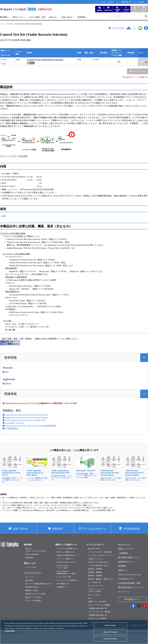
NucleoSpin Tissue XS (14, 423)
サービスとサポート (95, 545)
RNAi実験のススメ (63, 584)
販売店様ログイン (132, 599)
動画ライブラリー (126, 549)
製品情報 (4, 17)
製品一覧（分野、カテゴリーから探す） (36, 550)
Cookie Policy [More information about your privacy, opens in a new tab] (10, 633)
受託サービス (18, 17)
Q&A (90, 598)
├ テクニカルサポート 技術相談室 (100, 552)
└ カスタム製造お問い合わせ (98, 566)
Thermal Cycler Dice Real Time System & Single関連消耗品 (31, 426)
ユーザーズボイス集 (64, 577)
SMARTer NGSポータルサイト (67, 562)
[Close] (144, 634)
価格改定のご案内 (31, 590)
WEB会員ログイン (126, 579)
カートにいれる (139, 71)
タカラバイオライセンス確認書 (99, 605)
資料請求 (57, 529)
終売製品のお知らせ (32, 587)
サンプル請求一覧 (94, 582)
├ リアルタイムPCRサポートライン (100, 555)
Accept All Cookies (110, 641)
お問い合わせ (67, 17)
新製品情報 (29, 558)
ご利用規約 (123, 553)
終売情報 (122, 566)
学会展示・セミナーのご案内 (35, 594)
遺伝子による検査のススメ (66, 552)
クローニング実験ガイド (65, 559)
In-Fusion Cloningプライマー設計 (62, 567)
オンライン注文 (31, 567)
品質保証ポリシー (126, 562)
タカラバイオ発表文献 (33, 601)
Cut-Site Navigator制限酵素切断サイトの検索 (66, 572)
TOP (2, 24)
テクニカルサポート (94, 529)
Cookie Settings (110, 627)
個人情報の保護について (129, 557)
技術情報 (81, 17)
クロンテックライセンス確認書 (99, 612)
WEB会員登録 (131, 529)
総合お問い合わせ (94, 549)
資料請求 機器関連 (95, 572)
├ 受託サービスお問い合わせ (98, 562)
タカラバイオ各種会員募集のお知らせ (38, 584)
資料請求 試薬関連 (95, 569)
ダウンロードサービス (96, 586)
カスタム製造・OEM (37, 17)
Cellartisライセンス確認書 (97, 618)
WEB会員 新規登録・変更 (129, 583)
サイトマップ (124, 592)
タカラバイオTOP (107, 2)
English (142, 2)
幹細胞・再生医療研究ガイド (67, 555)
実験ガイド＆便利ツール (66, 545)
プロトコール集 (93, 595)
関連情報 (11, 394)
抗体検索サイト (62, 587)
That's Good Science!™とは (129, 575)
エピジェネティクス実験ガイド (68, 580)
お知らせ (52, 17)
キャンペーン (30, 577)
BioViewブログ (125, 545)
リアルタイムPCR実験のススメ (67, 549)
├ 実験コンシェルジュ (96, 559)
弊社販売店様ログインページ (131, 587)
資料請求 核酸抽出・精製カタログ (100, 579)
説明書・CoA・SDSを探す (97, 602)
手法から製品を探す (32, 554)
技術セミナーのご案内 (33, 597)
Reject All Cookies (110, 634)
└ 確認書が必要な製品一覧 (97, 608)
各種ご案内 (29, 580)
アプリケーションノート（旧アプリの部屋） (97, 590)
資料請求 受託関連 (95, 576)
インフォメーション (33, 573)
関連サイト (123, 570)
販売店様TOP (126, 2)
